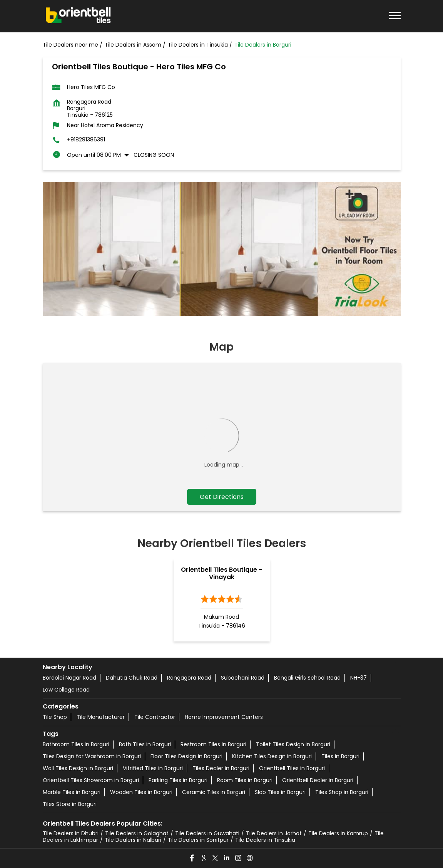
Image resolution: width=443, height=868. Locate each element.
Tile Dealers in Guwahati (207, 833)
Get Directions (222, 497)
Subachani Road (243, 678)
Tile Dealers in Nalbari (133, 840)
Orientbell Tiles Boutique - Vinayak (221, 573)
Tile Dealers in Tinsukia (265, 840)
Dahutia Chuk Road (132, 678)
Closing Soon (154, 155)
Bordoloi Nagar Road (69, 678)
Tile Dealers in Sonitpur (198, 840)
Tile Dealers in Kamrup (338, 833)
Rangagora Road (189, 678)
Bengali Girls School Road (307, 678)
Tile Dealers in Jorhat (274, 833)
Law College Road (66, 690)
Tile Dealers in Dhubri (71, 833)
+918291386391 (86, 140)
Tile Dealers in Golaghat (137, 833)
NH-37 (359, 678)
